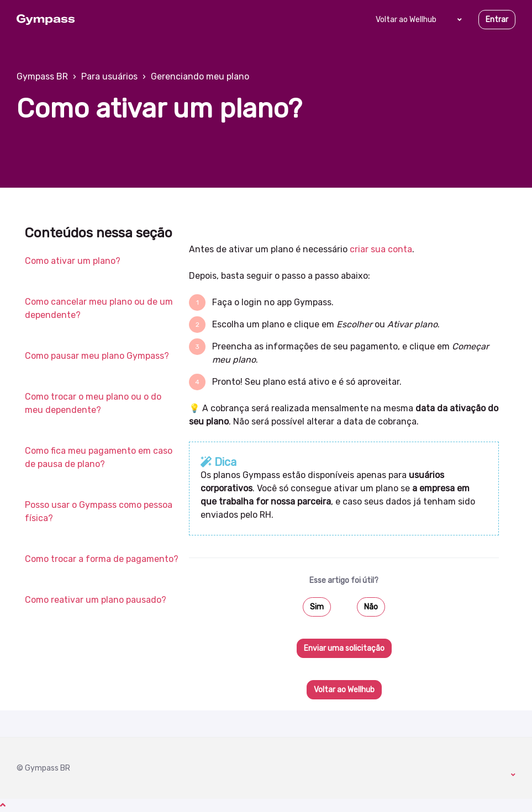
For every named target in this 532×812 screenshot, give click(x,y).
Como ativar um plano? (73, 261)
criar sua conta (381, 249)
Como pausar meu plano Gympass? (97, 356)
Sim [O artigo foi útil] (317, 607)
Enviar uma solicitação (344, 648)
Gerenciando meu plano (200, 76)
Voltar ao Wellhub (406, 20)
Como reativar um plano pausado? (96, 600)
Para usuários (109, 76)
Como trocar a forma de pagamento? (102, 559)
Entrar (497, 20)
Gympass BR (42, 76)
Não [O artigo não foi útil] (371, 607)
